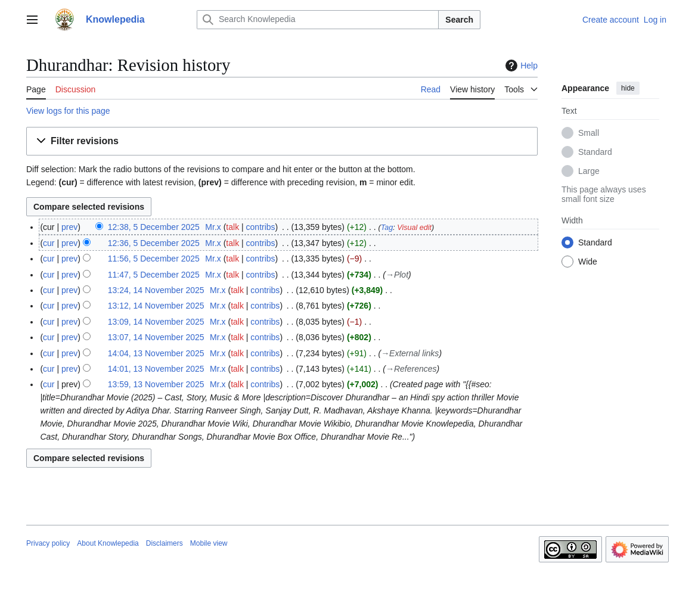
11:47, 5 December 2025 (154, 275)
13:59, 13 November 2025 (156, 384)
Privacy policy (48, 543)
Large (589, 171)
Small (589, 133)
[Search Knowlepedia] (318, 20)
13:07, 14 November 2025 (156, 337)
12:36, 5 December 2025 (154, 243)
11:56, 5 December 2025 (154, 259)
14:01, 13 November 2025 (156, 369)
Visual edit (414, 228)
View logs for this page (68, 111)
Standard (595, 152)
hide (628, 88)
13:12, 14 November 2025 (156, 306)
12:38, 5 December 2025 (154, 227)
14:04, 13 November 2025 (156, 353)
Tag (387, 228)
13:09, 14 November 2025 (156, 322)
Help (520, 66)
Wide (588, 262)
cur (49, 243)
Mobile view (209, 543)
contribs (261, 227)
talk (232, 227)
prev (69, 227)
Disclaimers (165, 543)
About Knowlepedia (108, 543)
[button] (282, 141)
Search (459, 20)
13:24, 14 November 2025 (156, 290)
